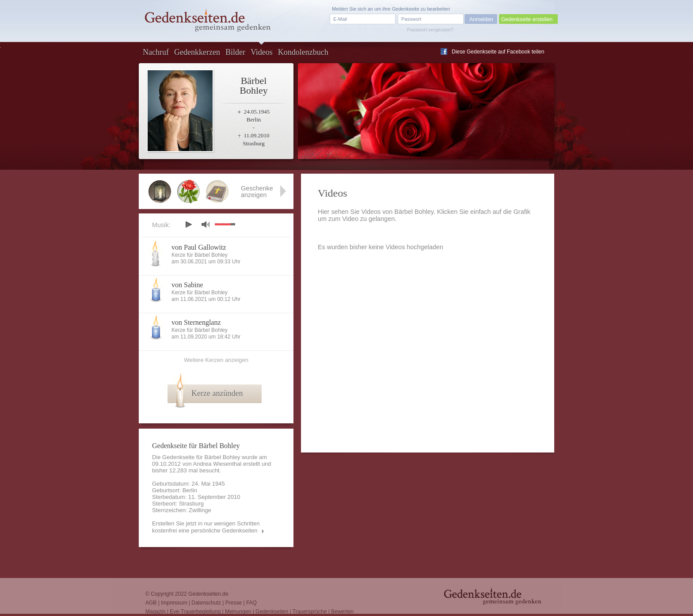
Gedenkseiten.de (208, 594)
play (188, 224)
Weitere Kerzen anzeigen (216, 360)
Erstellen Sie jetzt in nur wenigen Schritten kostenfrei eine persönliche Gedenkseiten (206, 527)
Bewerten (342, 612)
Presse (234, 603)
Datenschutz (206, 603)
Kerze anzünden (217, 393)
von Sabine (187, 285)
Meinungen (238, 612)
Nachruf (156, 52)
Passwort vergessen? (430, 30)
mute (206, 224)
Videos (262, 52)
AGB (151, 603)
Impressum (174, 603)
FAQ (251, 603)
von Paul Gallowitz (199, 247)
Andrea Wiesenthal (217, 464)
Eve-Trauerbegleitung (195, 612)
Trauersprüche (310, 612)
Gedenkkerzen (197, 52)
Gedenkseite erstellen (527, 19)
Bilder (235, 52)
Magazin (155, 612)
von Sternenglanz (196, 322)
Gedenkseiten (272, 612)
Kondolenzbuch (303, 52)
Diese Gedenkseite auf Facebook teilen (498, 52)
